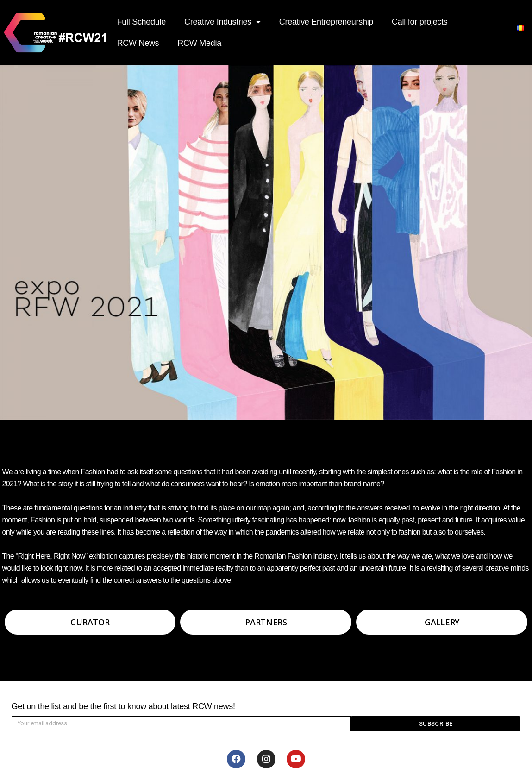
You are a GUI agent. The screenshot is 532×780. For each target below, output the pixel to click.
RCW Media (199, 43)
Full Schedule (142, 22)
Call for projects (419, 22)
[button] (90, 622)
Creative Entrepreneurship (326, 22)
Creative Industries (222, 22)
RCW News (138, 43)
